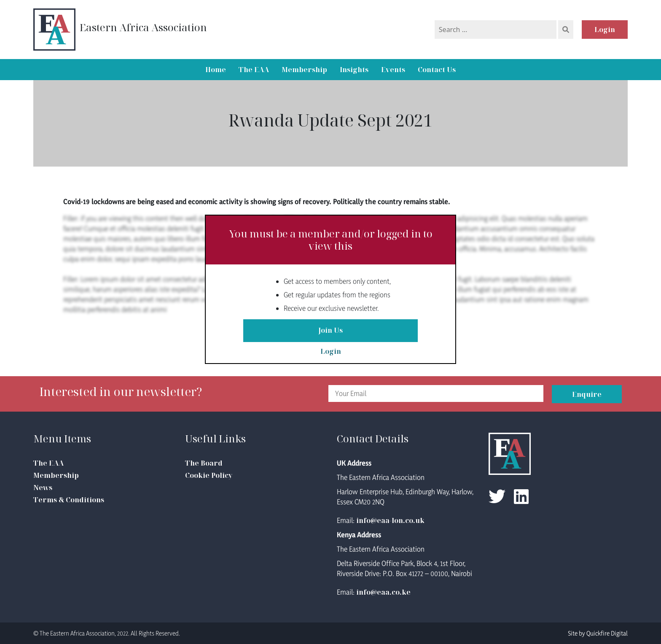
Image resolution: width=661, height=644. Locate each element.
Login (605, 30)
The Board (204, 463)
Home (216, 70)
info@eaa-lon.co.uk (390, 520)
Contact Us (437, 70)
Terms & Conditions (69, 500)
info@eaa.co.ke (383, 592)
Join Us (330, 331)
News (43, 488)
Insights (354, 70)
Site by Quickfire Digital (598, 633)
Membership (304, 70)
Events (393, 70)
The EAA (254, 70)
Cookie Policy (209, 475)
